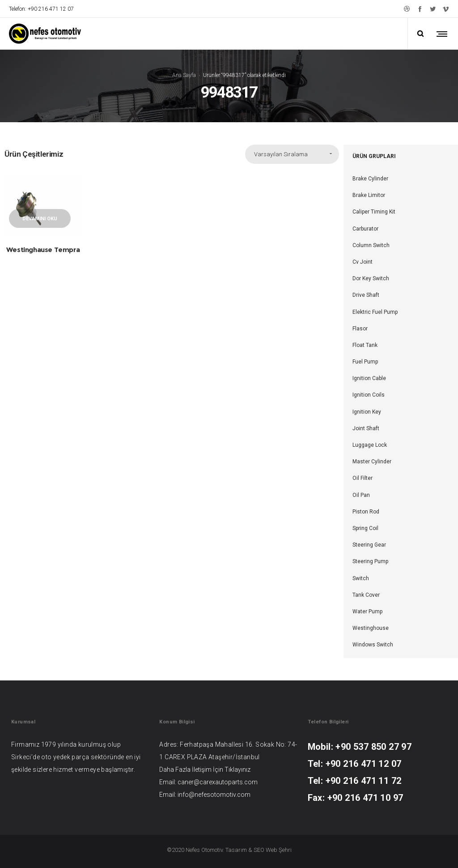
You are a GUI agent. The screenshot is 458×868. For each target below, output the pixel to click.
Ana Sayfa (184, 75)
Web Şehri (279, 850)
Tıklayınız (237, 770)
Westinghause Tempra (43, 250)
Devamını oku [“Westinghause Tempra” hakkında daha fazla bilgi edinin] (40, 219)
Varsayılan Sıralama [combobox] (281, 154)
